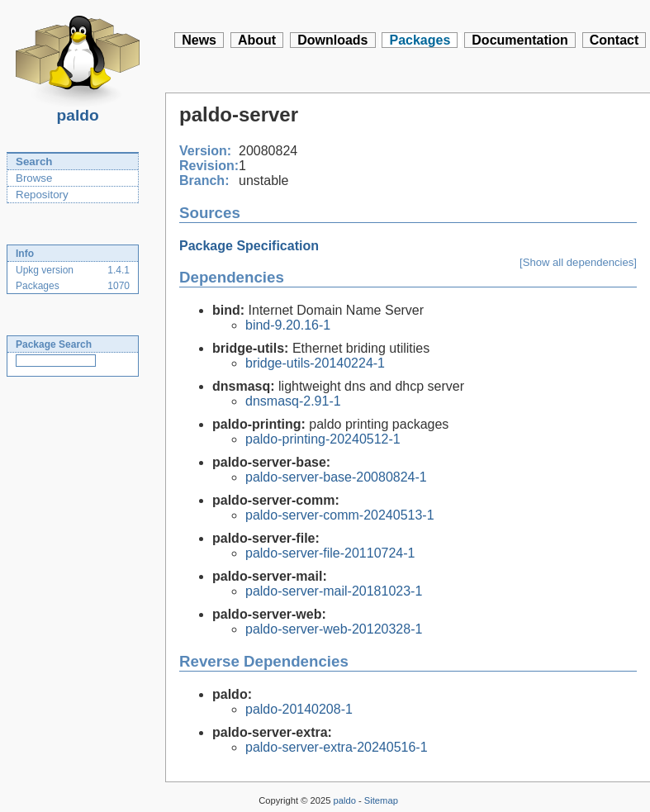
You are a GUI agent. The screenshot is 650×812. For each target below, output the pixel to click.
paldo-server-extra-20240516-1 (337, 747)
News (199, 40)
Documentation (520, 40)
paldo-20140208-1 (299, 709)
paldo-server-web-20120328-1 (334, 629)
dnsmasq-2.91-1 (293, 401)
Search (34, 161)
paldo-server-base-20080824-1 (336, 477)
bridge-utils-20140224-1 (315, 363)
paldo (78, 111)
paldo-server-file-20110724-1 (330, 553)
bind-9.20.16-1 (288, 325)
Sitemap (381, 800)
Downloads (332, 40)
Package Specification (249, 246)
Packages (420, 40)
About (257, 40)
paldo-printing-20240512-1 (323, 439)
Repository (42, 195)
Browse (34, 178)
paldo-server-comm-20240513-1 (340, 515)
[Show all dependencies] (578, 262)
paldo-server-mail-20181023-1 (334, 591)
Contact (614, 40)
